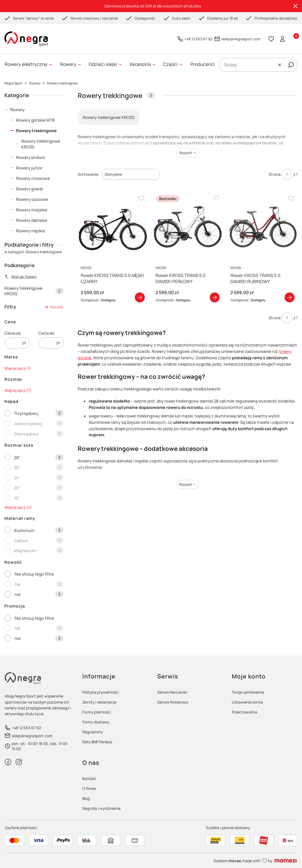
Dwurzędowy (26, 434)
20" (17, 488)
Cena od (12, 333)
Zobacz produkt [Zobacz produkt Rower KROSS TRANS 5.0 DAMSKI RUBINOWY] (290, 297)
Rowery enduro (31, 157)
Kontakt (89, 778)
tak (18, 584)
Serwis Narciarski (172, 692)
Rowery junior (29, 168)
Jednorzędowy (28, 424)
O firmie (89, 788)
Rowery (35, 83)
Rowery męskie (31, 231)
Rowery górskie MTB (35, 120)
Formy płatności (97, 712)
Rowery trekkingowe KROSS (41, 144)
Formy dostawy (96, 722)
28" (17, 458)
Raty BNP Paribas (97, 742)
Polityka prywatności (101, 692)
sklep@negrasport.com (241, 39)
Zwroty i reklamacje (99, 702)
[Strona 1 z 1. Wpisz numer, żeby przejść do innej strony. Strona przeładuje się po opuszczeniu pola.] (287, 174)
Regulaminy (93, 732)
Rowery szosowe (32, 199)
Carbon (21, 541)
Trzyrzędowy (26, 413)
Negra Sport (13, 83)
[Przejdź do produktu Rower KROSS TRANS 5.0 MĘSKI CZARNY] (113, 227)
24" (17, 478)
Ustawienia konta (247, 702)
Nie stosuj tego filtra (34, 574)
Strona (275, 174)
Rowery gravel (30, 189)
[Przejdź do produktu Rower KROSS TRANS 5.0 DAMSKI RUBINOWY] (263, 227)
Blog (86, 798)
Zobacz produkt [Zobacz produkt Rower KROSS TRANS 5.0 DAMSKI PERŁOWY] (215, 297)
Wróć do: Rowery (21, 277)
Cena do (46, 333)
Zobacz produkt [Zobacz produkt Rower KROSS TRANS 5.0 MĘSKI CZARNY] (140, 297)
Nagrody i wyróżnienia (101, 808)
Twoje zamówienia (248, 692)
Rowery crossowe (33, 178)
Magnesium (25, 551)
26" (17, 468)
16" (17, 498)
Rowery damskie (32, 220)
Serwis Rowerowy (173, 702)
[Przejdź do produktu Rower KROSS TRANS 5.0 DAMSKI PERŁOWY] (188, 227)
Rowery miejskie (32, 210)
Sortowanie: (88, 174)
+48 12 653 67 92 (198, 39)
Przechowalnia (245, 712)
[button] (291, 65)
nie (18, 594)
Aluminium (24, 530)
